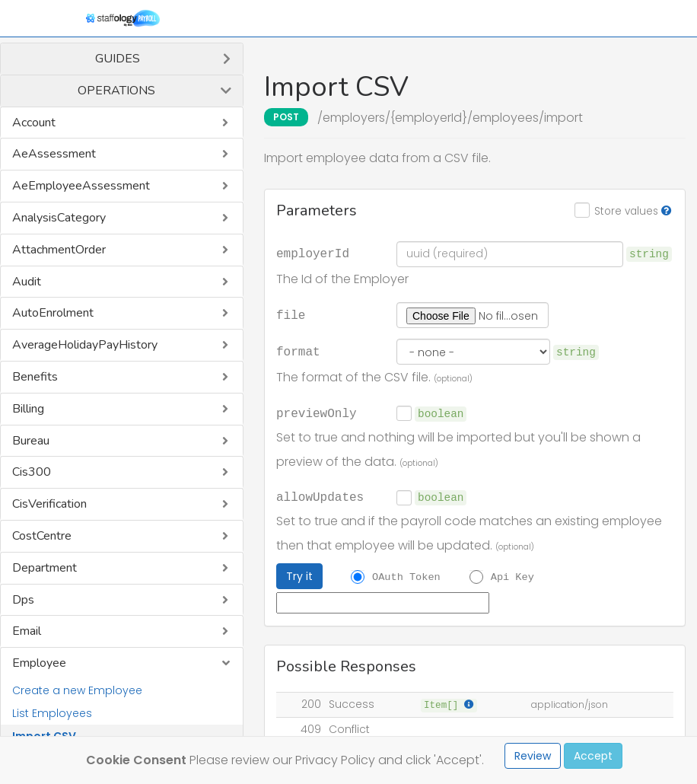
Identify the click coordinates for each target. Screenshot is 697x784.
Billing (28, 409)
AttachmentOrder (59, 250)
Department (45, 568)
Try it (299, 576)
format (298, 351)
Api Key (512, 577)
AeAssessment (54, 154)
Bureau (31, 441)
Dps (23, 600)
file (291, 314)
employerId (313, 253)
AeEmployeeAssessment (81, 186)
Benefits (35, 377)
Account (34, 123)
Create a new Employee (77, 690)
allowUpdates (320, 496)
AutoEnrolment (53, 313)
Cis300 (32, 472)
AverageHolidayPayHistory (85, 345)
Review (533, 756)
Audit (27, 282)
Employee (39, 663)
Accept (593, 756)
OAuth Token (406, 577)
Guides (118, 59)
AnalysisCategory (59, 218)
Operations (116, 91)
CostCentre (42, 536)
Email (27, 631)
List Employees (52, 713)
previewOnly (317, 413)
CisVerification (49, 504)
